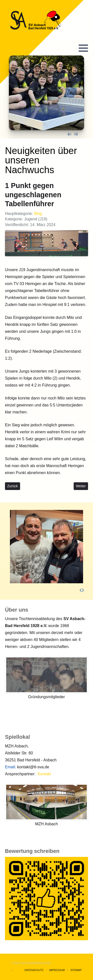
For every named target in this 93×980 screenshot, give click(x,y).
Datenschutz (34, 970)
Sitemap (76, 970)
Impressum (57, 970)
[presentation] (69, 134)
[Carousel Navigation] (46, 134)
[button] (83, 48)
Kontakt (44, 774)
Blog (38, 214)
